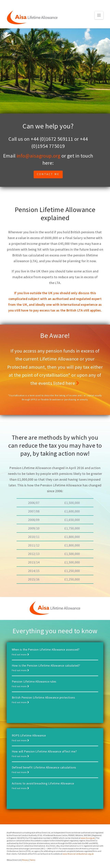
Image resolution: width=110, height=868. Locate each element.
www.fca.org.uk (88, 838)
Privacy (25, 860)
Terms (32, 860)
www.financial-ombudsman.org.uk (78, 854)
